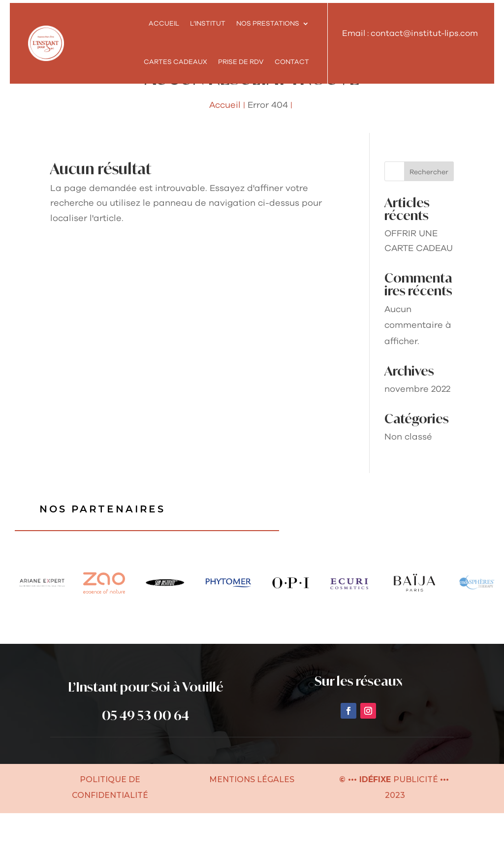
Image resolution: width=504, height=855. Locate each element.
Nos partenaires (104, 551)
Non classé (408, 478)
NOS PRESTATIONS (268, 24)
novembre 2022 (417, 431)
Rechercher (429, 214)
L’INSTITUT (208, 24)
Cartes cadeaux (175, 62)
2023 (394, 837)
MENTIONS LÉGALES (252, 821)
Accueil (164, 24)
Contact (292, 62)
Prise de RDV (241, 62)
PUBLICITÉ (417, 821)
